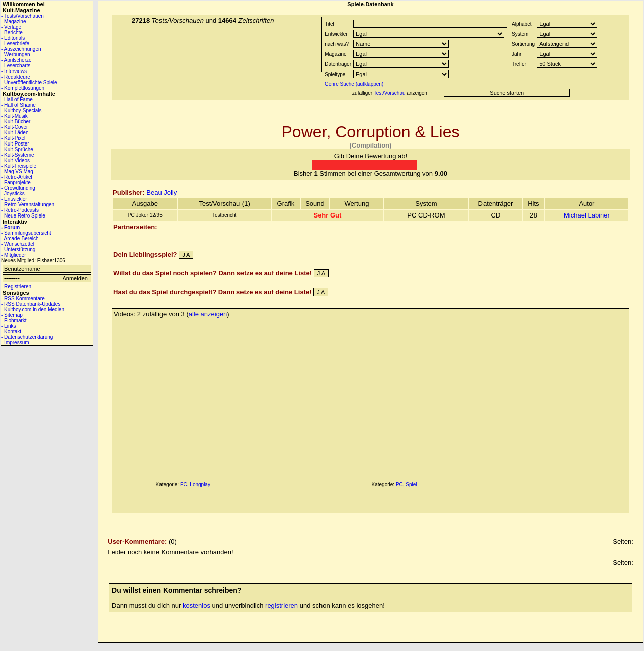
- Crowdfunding (18, 188)
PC (184, 485)
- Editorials (13, 38)
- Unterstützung (18, 249)
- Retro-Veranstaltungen (28, 205)
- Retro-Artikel (17, 177)
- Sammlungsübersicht (26, 233)
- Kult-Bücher (16, 122)
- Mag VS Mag (17, 171)
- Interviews (14, 71)
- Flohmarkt (14, 320)
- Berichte (12, 32)
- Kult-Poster (15, 144)
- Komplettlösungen (23, 88)
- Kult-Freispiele (19, 166)
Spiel (411, 485)
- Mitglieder (13, 255)
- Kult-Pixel (13, 138)
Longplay (200, 485)
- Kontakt (11, 332)
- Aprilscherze (16, 60)
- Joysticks (13, 194)
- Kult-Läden (15, 133)
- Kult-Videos (15, 160)
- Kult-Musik (14, 116)
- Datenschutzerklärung (27, 337)
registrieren (281, 605)
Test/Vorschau (390, 93)
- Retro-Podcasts (20, 210)
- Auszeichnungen (21, 49)
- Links (8, 326)
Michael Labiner (587, 215)
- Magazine (13, 21)
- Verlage (11, 27)
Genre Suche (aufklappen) (353, 84)
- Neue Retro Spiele (23, 216)
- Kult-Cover (14, 127)
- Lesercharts (16, 66)
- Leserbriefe (15, 44)
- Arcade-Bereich (20, 238)
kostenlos (196, 605)
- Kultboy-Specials (21, 111)
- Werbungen (16, 55)
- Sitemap (12, 315)
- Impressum (15, 343)
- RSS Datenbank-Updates (31, 304)
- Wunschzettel (18, 244)
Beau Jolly (162, 193)
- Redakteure (16, 77)
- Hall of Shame (18, 105)
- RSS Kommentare (23, 298)
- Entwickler (14, 199)
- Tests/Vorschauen (22, 16)
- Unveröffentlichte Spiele (29, 82)
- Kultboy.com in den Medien (33, 309)
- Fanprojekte (16, 183)
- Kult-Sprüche (17, 149)
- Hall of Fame (17, 99)
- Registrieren (16, 287)
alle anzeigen (208, 314)
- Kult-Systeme (18, 155)
